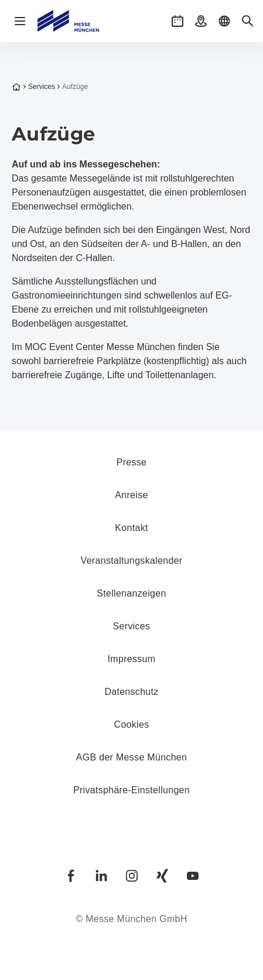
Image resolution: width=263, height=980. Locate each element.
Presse (132, 462)
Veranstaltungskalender (132, 561)
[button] (177, 21)
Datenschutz (131, 692)
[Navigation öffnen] (20, 21)
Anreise (131, 495)
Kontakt (131, 528)
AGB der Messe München (132, 757)
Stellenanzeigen (131, 593)
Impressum (132, 659)
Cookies (132, 724)
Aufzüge (71, 87)
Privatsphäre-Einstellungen (131, 790)
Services (38, 87)
